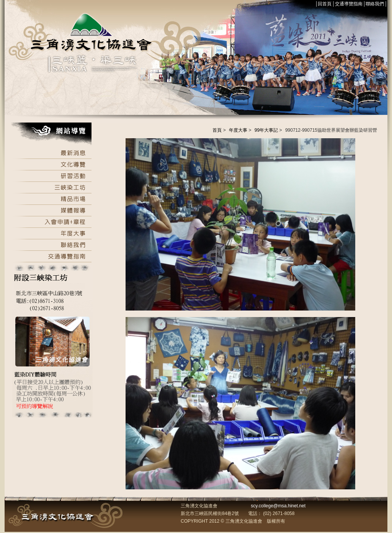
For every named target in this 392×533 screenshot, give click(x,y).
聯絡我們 (375, 4)
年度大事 (238, 130)
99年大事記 (266, 130)
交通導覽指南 (349, 4)
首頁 (217, 130)
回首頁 (325, 4)
